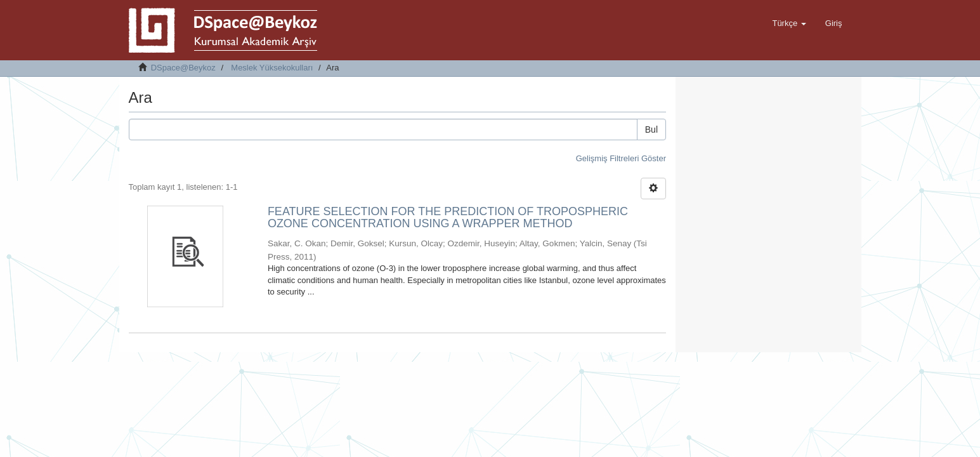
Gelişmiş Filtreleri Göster (621, 158)
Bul (651, 129)
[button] (789, 23)
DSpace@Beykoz (183, 68)
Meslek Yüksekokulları (272, 68)
